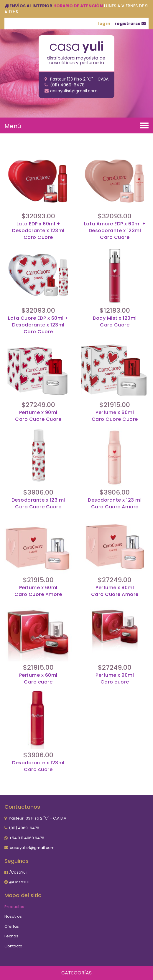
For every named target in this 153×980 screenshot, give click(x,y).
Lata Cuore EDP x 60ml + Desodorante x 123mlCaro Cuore (38, 325)
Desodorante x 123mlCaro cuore (38, 766)
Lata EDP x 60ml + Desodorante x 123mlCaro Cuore (38, 231)
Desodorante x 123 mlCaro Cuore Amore (115, 504)
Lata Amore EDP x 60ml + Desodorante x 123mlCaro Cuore (115, 231)
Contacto (13, 946)
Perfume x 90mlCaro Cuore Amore (115, 591)
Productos (14, 907)
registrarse (130, 24)
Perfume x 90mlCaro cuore (115, 679)
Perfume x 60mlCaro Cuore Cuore (115, 416)
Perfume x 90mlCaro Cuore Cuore (38, 416)
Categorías (76, 973)
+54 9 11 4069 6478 (27, 838)
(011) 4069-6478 (24, 828)
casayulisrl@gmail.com (32, 848)
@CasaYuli (19, 882)
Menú (13, 126)
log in (104, 24)
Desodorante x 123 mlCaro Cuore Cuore (38, 504)
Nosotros (13, 916)
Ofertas (12, 926)
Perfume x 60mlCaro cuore (38, 679)
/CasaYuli (18, 872)
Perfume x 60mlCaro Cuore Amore (38, 591)
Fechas (11, 936)
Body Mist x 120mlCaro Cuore (115, 322)
